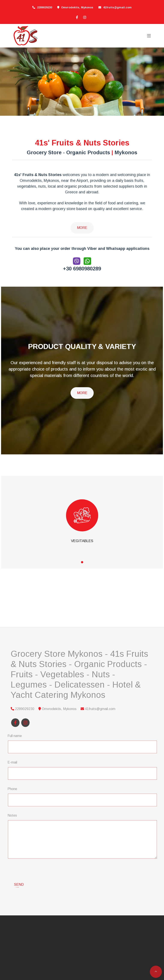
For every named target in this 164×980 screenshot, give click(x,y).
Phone (12, 789)
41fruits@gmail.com (117, 7)
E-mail (12, 762)
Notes (12, 815)
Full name (15, 736)
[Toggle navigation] (149, 36)
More (82, 228)
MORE (82, 393)
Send (19, 868)
